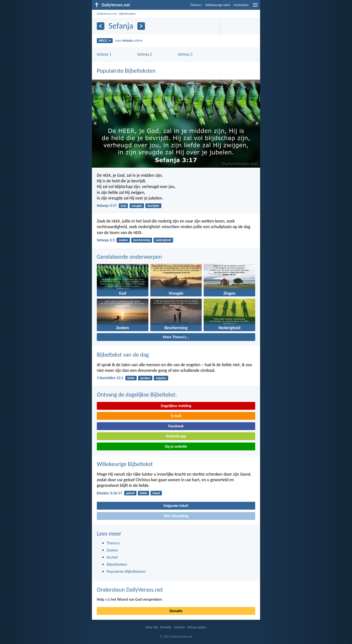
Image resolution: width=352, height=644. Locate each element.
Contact (179, 627)
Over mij (152, 627)
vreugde (137, 206)
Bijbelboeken (127, 14)
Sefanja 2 (145, 54)
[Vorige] (101, 26)
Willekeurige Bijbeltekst (125, 464)
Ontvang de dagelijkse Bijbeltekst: (137, 394)
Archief (112, 557)
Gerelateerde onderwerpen (129, 257)
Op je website (176, 446)
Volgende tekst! (176, 506)
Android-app (176, 436)
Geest (156, 493)
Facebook (176, 426)
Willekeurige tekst (218, 5)
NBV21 (105, 41)
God (123, 206)
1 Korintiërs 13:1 (110, 378)
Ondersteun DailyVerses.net (130, 590)
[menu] (255, 7)
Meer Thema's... (176, 337)
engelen (161, 378)
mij (108, 599)
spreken (145, 378)
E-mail (176, 416)
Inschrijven (241, 5)
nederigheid (163, 240)
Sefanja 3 (185, 54)
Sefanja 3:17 (107, 205)
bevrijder (153, 206)
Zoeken (112, 550)
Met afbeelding (176, 516)
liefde (131, 378)
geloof (130, 493)
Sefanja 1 (104, 54)
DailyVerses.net (107, 14)
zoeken (123, 240)
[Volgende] (141, 26)
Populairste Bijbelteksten (126, 71)
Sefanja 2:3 (106, 240)
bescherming (142, 240)
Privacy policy (197, 627)
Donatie (176, 611)
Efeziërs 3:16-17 (110, 493)
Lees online (129, 40)
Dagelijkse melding (176, 406)
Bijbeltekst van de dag (123, 355)
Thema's (196, 5)
